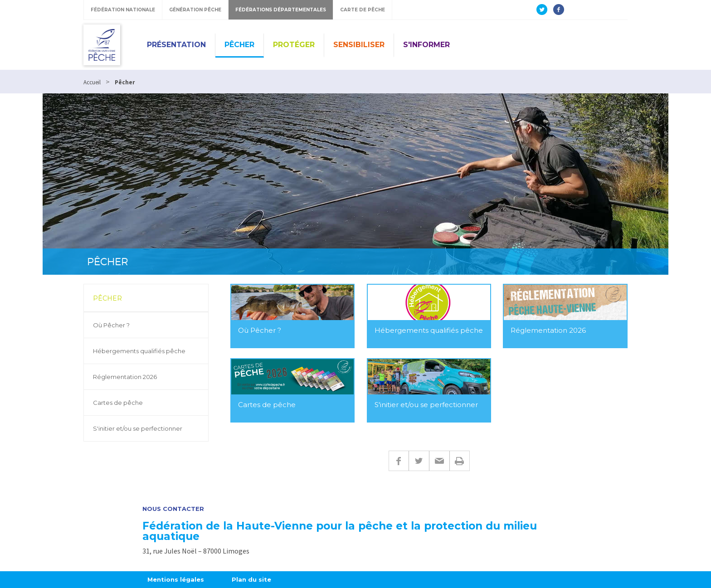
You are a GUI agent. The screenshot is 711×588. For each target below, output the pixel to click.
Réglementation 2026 (125, 377)
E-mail (439, 461)
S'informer (426, 45)
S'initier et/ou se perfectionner (138, 428)
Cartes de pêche (118, 403)
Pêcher (239, 45)
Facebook (399, 461)
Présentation (176, 45)
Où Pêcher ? (111, 325)
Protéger (294, 45)
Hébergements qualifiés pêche (139, 351)
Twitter (419, 461)
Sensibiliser (359, 45)
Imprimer (460, 461)
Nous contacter (173, 509)
